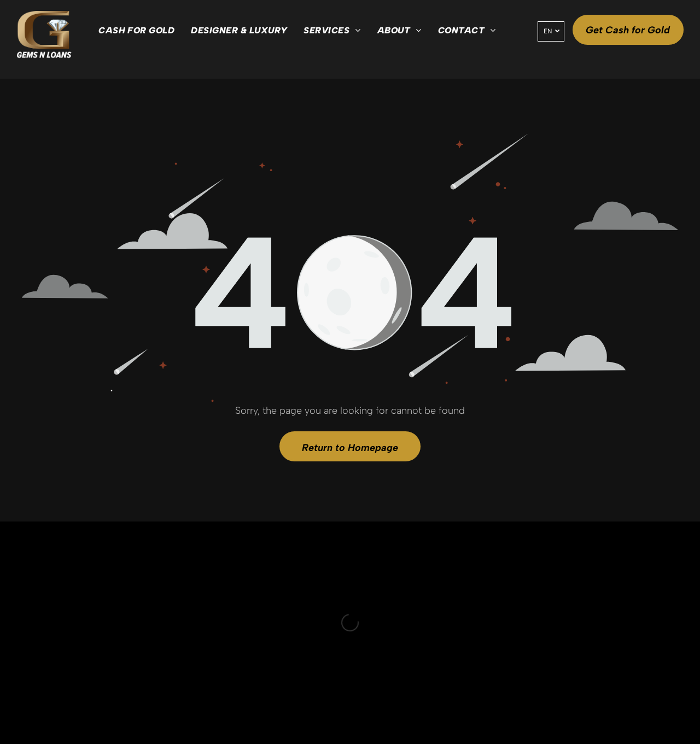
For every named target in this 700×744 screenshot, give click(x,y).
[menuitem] (136, 31)
